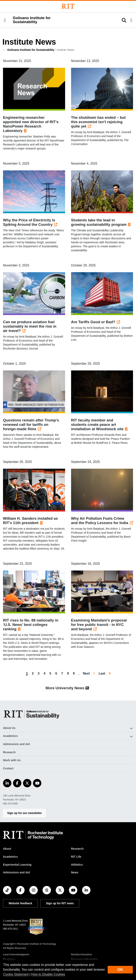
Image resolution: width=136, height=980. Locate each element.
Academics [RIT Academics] (10, 857)
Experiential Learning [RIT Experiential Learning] (17, 865)
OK (120, 970)
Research (9, 752)
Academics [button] (10, 736)
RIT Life (76, 857)
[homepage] (5, 50)
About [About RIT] (7, 849)
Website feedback (20, 903)
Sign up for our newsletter (24, 813)
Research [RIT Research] (77, 849)
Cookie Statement (16, 974)
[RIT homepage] (33, 835)
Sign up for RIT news (60, 903)
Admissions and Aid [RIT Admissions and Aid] (16, 872)
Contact (8, 768)
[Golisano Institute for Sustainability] (32, 714)
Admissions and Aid (16, 744)
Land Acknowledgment (16, 954)
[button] (5, 20)
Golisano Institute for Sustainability (31, 50)
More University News (68, 688)
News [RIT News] (75, 872)
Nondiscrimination (82, 954)
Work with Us (12, 760)
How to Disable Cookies (48, 974)
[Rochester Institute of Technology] (68, 6)
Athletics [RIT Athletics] (77, 865)
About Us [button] (9, 728)
